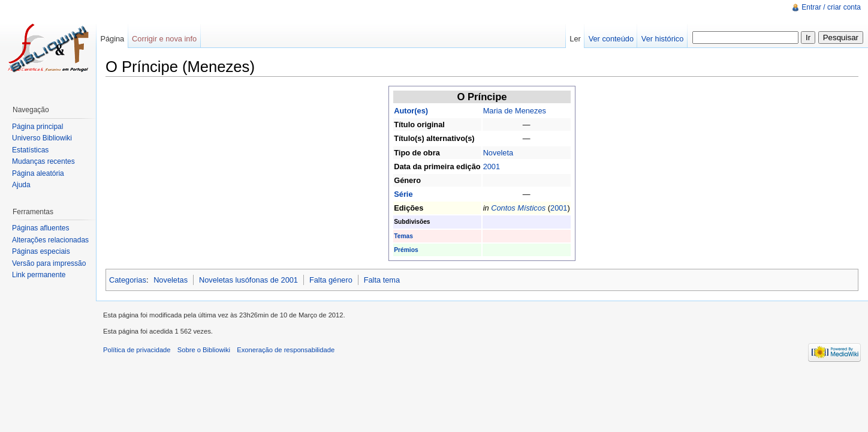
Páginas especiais (41, 251)
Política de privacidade (137, 350)
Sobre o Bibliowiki (204, 350)
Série (403, 194)
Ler (575, 39)
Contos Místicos (518, 208)
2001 (492, 166)
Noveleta (498, 153)
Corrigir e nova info (164, 39)
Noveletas (171, 280)
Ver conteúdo (611, 39)
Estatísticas (30, 150)
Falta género (331, 280)
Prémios (406, 250)
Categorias (128, 280)
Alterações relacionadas (50, 240)
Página (112, 39)
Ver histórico (662, 39)
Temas (403, 236)
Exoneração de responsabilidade (286, 350)
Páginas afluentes (40, 228)
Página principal (37, 127)
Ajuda (21, 185)
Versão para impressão (49, 263)
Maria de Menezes (515, 111)
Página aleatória (38, 173)
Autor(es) (411, 111)
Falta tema (382, 280)
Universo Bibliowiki (42, 138)
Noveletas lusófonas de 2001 (248, 280)
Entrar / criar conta (831, 7)
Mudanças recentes (43, 161)
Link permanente (39, 275)
